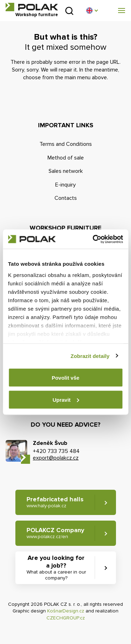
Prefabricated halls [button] (55, 502)
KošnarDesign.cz (66, 611)
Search (69, 11)
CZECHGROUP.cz (66, 618)
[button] (92, 11)
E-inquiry (65, 185)
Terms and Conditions (66, 144)
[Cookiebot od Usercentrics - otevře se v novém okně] (93, 239)
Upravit (66, 399)
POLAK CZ (32, 7)
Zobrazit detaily (90, 356)
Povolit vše (65, 378)
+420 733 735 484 (56, 451)
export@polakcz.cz (56, 458)
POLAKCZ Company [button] (55, 533)
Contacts (66, 198)
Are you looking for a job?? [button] (56, 568)
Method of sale (66, 158)
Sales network (66, 171)
